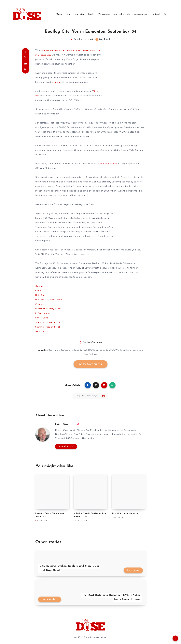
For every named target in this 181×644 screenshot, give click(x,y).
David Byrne (79, 350)
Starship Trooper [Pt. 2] (48, 327)
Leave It (40, 291)
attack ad (56, 82)
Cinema (39, 286)
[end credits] (42, 331)
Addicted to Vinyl (109, 164)
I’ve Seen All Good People (50, 300)
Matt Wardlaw (117, 350)
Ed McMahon (92, 350)
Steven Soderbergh (135, 350)
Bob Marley (54, 350)
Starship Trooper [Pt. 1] (48, 322)
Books (91, 14)
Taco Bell (88, 354)
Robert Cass (63, 424)
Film (68, 14)
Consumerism (141, 14)
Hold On (40, 295)
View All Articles (66, 446)
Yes (96, 354)
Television (79, 14)
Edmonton (104, 350)
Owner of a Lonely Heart (49, 309)
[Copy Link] (90, 396)
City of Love (42, 318)
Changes (40, 304)
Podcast (156, 14)
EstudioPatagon (100, 637)
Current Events (122, 14)
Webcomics (104, 14)
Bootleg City (89, 342)
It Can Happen (43, 313)
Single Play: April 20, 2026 (126, 513)
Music (59, 14)
